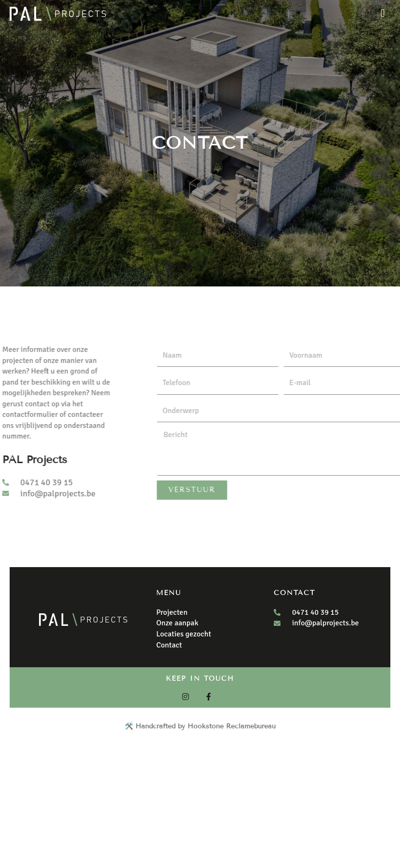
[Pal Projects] (58, 14)
